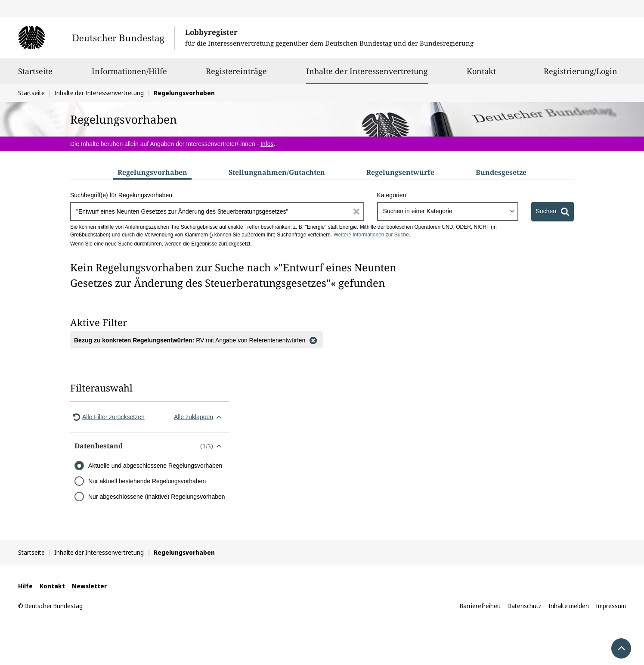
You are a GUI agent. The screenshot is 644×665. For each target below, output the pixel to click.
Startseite (35, 75)
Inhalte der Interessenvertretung (367, 71)
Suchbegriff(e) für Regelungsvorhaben (121, 195)
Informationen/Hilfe (129, 75)
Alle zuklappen (200, 417)
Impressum (611, 606)
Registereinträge (236, 75)
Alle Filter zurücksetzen (107, 417)
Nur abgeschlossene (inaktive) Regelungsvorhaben (157, 497)
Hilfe (25, 586)
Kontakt (481, 75)
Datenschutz (525, 606)
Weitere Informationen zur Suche (371, 235)
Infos (267, 144)
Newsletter (89, 586)
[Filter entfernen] (313, 340)
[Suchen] (553, 211)
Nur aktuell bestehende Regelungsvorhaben (147, 481)
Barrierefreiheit (480, 606)
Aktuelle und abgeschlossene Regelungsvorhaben (155, 466)
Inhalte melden (569, 606)
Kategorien (392, 195)
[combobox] (448, 211)
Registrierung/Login (581, 75)
